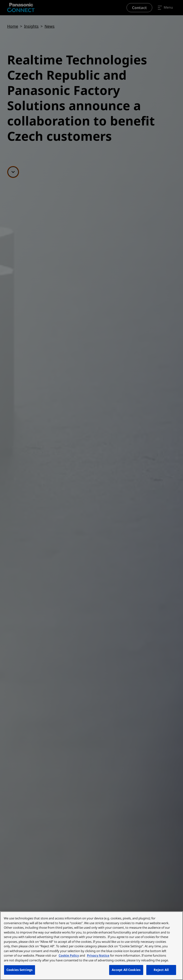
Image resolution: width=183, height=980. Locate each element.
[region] (91, 946)
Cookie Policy (69, 955)
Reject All (161, 970)
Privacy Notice (98, 955)
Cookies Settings (20, 970)
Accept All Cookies (126, 970)
